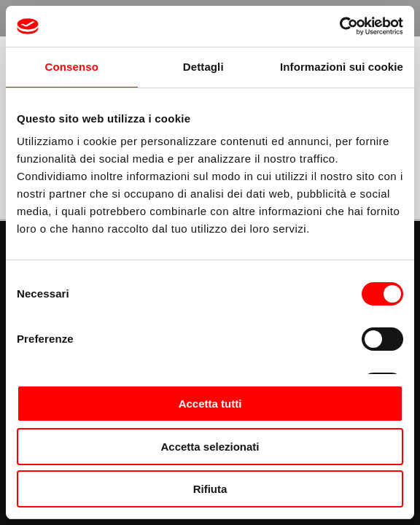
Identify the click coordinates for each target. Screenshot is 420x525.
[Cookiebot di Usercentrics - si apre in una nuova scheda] (339, 26)
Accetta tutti (210, 404)
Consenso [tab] (72, 67)
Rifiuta (210, 489)
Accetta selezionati (210, 447)
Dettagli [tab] (203, 67)
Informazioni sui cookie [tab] (342, 67)
